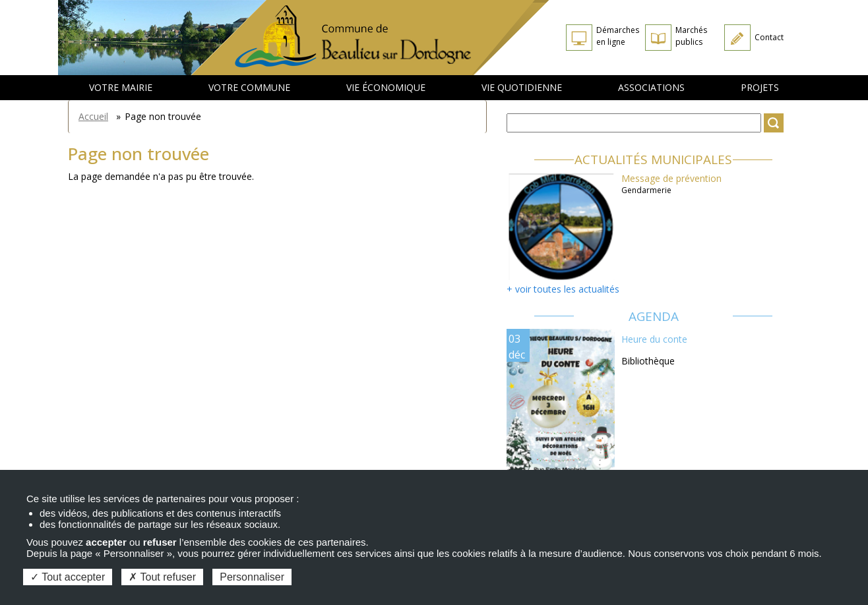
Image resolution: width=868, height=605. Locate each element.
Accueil (93, 116)
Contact (769, 37)
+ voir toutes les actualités (563, 289)
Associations (651, 87)
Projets (760, 87)
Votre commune (249, 87)
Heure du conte (654, 339)
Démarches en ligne (618, 36)
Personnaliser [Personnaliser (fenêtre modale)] (252, 577)
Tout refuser (162, 577)
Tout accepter (68, 577)
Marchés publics (691, 36)
